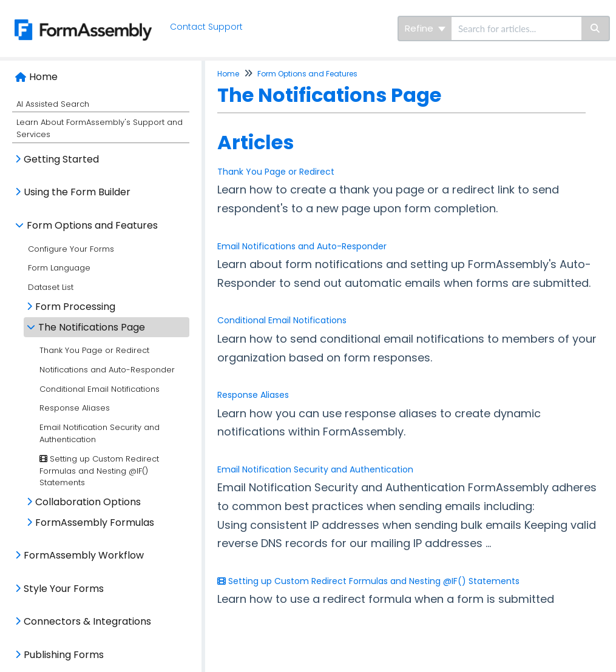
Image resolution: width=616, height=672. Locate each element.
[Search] (596, 29)
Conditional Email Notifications (100, 389)
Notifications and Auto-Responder (107, 370)
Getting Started (61, 159)
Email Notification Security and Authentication (315, 469)
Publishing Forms (64, 655)
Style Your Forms (64, 589)
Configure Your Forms (71, 249)
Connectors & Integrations (87, 621)
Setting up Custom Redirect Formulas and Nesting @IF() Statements (99, 471)
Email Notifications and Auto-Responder (302, 246)
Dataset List (51, 287)
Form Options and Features (92, 225)
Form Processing (75, 307)
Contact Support (207, 27)
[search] (516, 29)
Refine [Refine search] (425, 28)
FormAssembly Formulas (95, 522)
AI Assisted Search (53, 104)
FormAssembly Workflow (84, 555)
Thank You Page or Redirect (94, 350)
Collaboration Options (88, 502)
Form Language (59, 268)
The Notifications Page (92, 327)
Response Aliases (75, 408)
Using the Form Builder (77, 192)
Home (43, 77)
